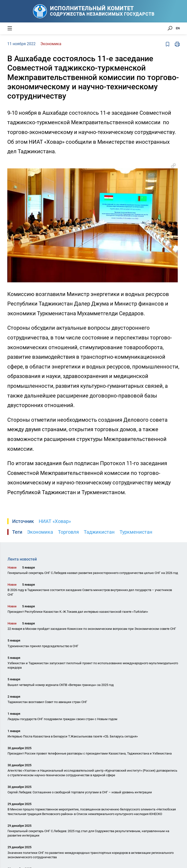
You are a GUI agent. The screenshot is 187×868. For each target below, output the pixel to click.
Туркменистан (136, 532)
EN (178, 28)
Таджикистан (99, 532)
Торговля (68, 532)
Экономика (40, 532)
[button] (173, 166)
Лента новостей (22, 559)
